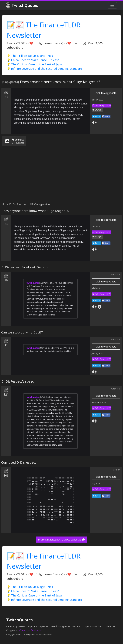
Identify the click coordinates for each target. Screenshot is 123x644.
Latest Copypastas (16, 626)
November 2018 (99, 402)
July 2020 (96, 288)
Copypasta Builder (93, 626)
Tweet (96, 116)
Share (106, 116)
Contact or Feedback (30, 630)
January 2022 (98, 100)
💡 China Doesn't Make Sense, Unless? (33, 60)
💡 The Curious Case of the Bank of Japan (35, 64)
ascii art (117, 470)
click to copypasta (106, 93)
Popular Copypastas (38, 626)
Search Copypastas (60, 626)
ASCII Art (77, 626)
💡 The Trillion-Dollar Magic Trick (30, 56)
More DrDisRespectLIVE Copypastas (62, 540)
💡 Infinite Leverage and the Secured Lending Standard (44, 69)
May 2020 (96, 483)
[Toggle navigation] (112, 5)
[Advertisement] (61, 176)
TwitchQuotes (22, 6)
